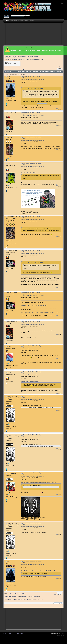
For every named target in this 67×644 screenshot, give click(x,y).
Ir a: (53, 603)
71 (11, 69)
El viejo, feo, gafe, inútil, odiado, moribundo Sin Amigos (13, 398)
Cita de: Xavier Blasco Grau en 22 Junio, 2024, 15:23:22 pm (32, 226)
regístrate (7, 16)
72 (12, 69)
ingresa (24, 14)
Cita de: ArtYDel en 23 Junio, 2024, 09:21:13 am (30, 382)
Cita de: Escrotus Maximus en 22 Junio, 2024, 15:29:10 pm (32, 86)
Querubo (25, 58)
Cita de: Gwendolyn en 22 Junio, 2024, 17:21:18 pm (31, 173)
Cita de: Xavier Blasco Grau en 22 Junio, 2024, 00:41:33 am (33, 89)
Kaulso (9, 163)
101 (19, 69)
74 (15, 69)
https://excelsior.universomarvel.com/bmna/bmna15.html (34, 305)
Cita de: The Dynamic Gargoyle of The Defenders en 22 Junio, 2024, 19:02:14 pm (36, 260)
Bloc (63, 634)
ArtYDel (9, 346)
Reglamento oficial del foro (55, 14)
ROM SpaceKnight (12, 251)
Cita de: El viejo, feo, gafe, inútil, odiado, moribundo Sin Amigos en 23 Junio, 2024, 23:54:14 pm (39, 571)
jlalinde (9, 372)
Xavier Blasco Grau (12, 113)
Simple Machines (20, 634)
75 (17, 69)
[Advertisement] (26, 34)
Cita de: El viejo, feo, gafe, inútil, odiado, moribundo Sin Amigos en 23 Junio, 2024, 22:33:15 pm (39, 483)
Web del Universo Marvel (10, 56)
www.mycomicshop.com (42, 103)
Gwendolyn (10, 137)
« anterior (56, 67)
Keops (9, 77)
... (10, 69)
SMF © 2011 (12, 634)
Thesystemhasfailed (19, 58)
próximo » (60, 67)
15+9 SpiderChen (12, 473)
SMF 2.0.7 (6, 634)
